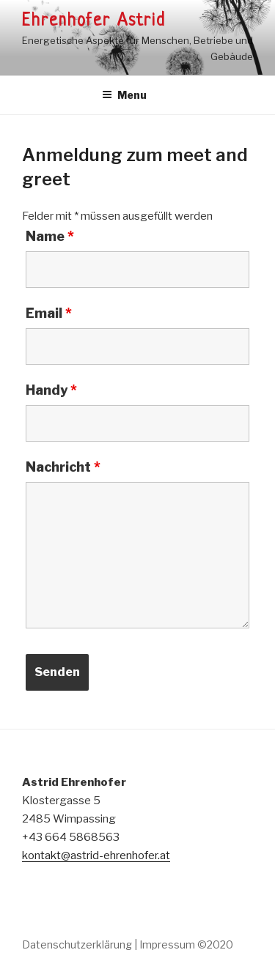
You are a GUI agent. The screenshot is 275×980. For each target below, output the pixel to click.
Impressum (167, 944)
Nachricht (63, 467)
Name (50, 237)
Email (49, 313)
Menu (124, 95)
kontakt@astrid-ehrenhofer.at (96, 855)
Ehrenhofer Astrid (94, 22)
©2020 (215, 944)
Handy (51, 390)
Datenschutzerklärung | (80, 944)
